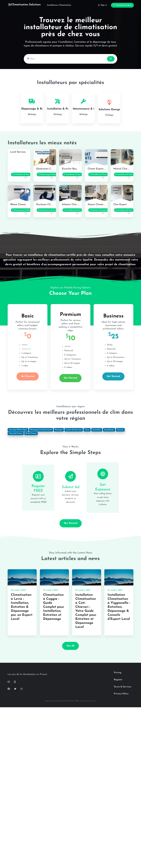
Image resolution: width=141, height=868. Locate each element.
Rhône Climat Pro (20, 205)
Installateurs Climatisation (59, 5)
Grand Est (97, 430)
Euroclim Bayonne (72, 169)
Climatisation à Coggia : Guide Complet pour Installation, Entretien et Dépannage (54, 607)
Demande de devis (122, 5)
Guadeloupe (109, 430)
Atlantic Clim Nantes (74, 205)
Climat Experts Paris (99, 169)
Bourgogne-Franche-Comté (41, 430)
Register (118, 680)
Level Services (18, 152)
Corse (87, 430)
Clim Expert (120, 205)
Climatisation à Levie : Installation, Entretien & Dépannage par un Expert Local (22, 607)
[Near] (66, 59)
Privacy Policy (121, 694)
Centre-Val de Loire (74, 430)
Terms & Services (123, 687)
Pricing (118, 673)
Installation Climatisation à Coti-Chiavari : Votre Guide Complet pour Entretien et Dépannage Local (86, 611)
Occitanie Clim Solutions (50, 205)
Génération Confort (47, 169)
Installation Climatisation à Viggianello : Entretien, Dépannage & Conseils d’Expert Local (119, 607)
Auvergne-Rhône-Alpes (18, 430)
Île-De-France (31, 433)
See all (70, 646)
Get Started (28, 376)
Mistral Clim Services (125, 169)
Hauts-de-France (16, 433)
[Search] (111, 59)
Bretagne (59, 430)
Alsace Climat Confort (100, 205)
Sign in (102, 5)
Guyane (120, 430)
